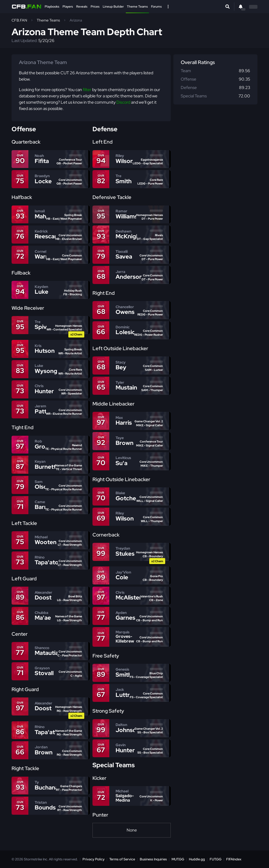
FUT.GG (216, 859)
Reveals (82, 7)
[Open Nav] (168, 7)
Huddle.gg (197, 859)
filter (87, 90)
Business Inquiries (153, 859)
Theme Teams (137, 7)
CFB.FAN (19, 20)
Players (68, 7)
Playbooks (52, 7)
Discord (123, 102)
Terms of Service (122, 859)
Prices (95, 7)
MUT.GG (178, 859)
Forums (156, 7)
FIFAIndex (234, 859)
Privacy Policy (94, 859)
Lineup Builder (113, 7)
